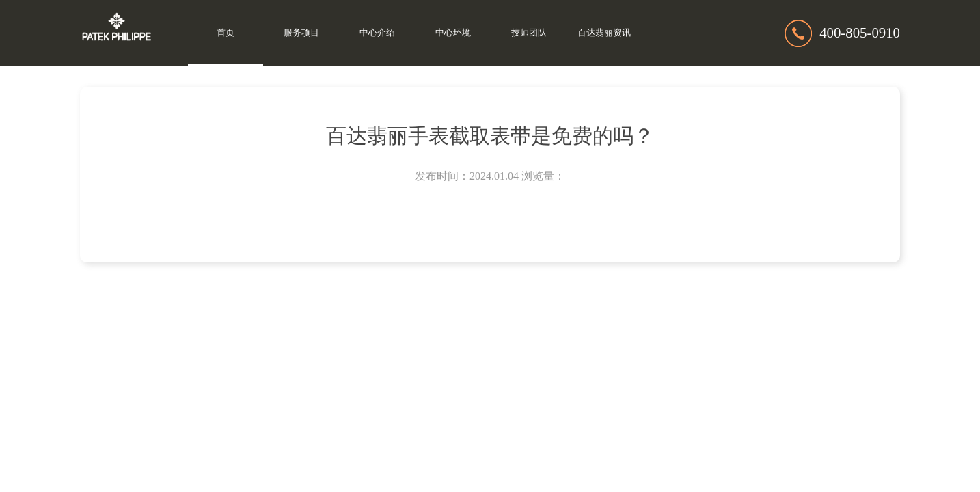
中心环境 (453, 33)
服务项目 (301, 33)
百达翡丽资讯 (604, 33)
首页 (226, 33)
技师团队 (529, 33)
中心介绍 (377, 33)
